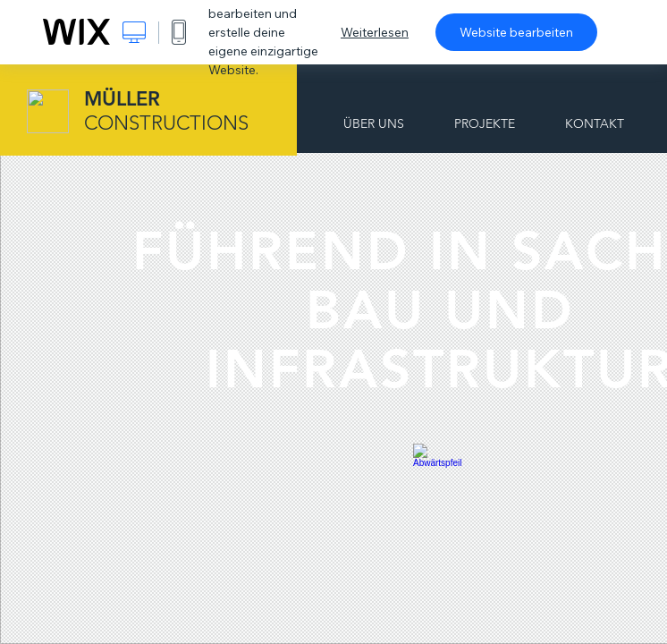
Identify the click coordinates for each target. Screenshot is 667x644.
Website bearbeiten (516, 32)
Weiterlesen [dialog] (375, 32)
